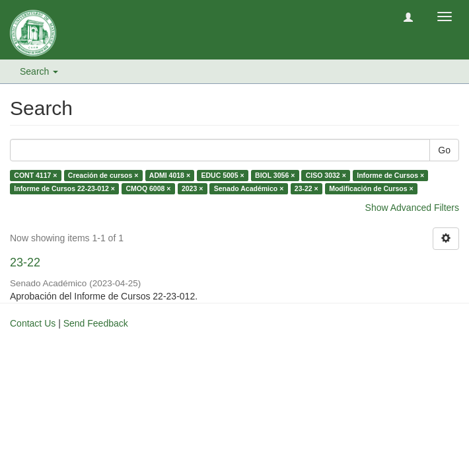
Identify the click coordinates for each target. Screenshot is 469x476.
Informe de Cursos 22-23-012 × (64, 188)
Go (444, 150)
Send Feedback (96, 323)
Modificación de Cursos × (371, 188)
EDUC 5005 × (223, 175)
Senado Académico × (249, 188)
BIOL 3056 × (275, 175)
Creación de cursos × (103, 175)
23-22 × (307, 188)
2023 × (192, 188)
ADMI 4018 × (170, 175)
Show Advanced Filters (412, 208)
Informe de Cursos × (390, 175)
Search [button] (39, 71)
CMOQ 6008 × (148, 188)
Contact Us (33, 323)
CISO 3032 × (326, 175)
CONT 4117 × (35, 175)
